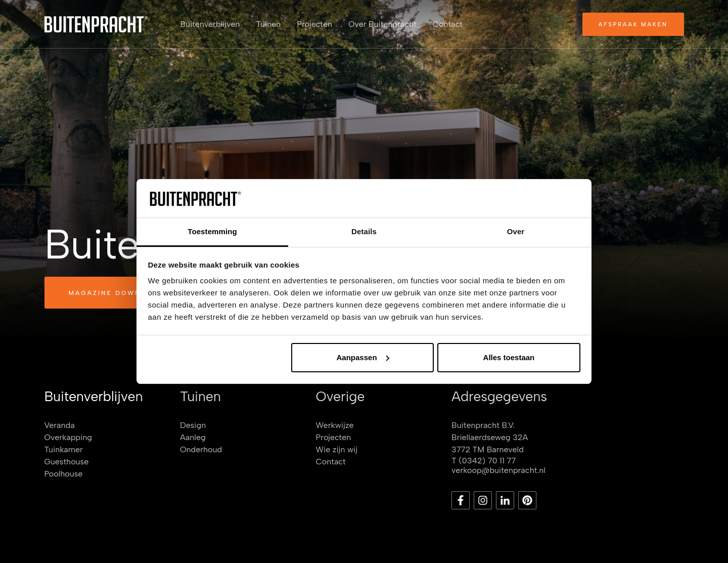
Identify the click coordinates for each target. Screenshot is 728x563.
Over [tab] (516, 231)
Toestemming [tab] (212, 231)
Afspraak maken (633, 25)
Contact (448, 24)
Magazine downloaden (122, 293)
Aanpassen (363, 357)
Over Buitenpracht (382, 24)
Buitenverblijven (210, 24)
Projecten (314, 24)
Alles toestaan (509, 357)
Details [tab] (364, 231)
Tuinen (269, 24)
